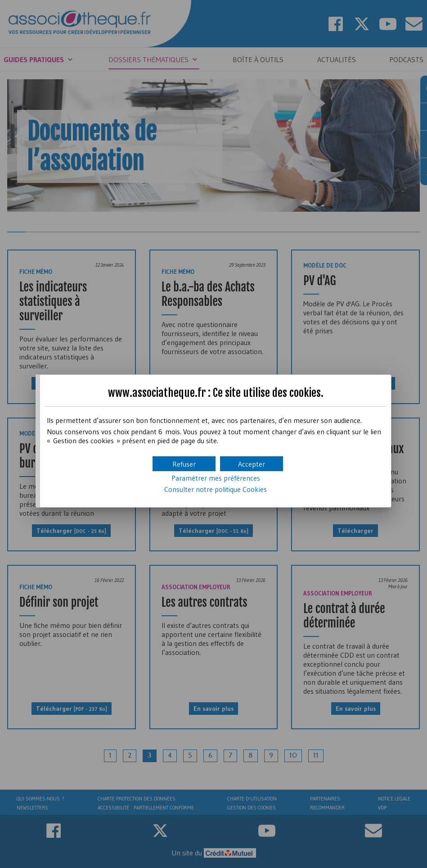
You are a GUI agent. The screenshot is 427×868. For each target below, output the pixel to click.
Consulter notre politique (216, 489)
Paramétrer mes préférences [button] (216, 478)
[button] (252, 464)
